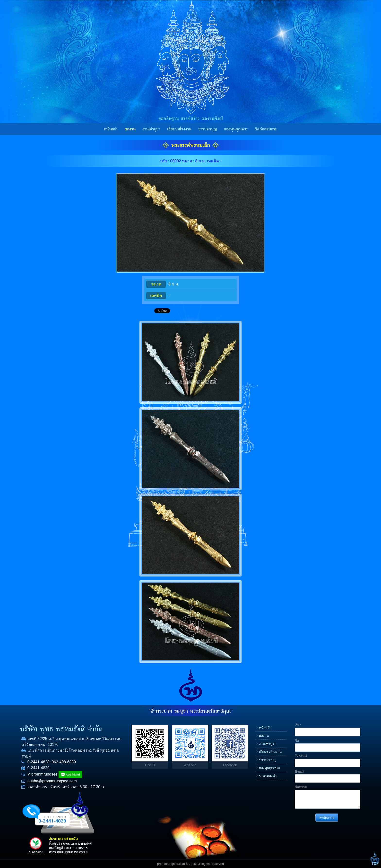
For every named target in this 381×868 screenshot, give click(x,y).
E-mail (299, 772)
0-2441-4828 (39, 762)
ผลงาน (130, 129)
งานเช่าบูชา (151, 129)
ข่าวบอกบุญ (208, 129)
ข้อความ (301, 787)
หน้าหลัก (111, 129)
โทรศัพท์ (301, 756)
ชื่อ (297, 741)
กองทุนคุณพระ (236, 129)
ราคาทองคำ (268, 776)
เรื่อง (298, 725)
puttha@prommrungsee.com (52, 781)
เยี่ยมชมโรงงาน (179, 129)
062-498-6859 (64, 762)
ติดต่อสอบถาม (266, 129)
